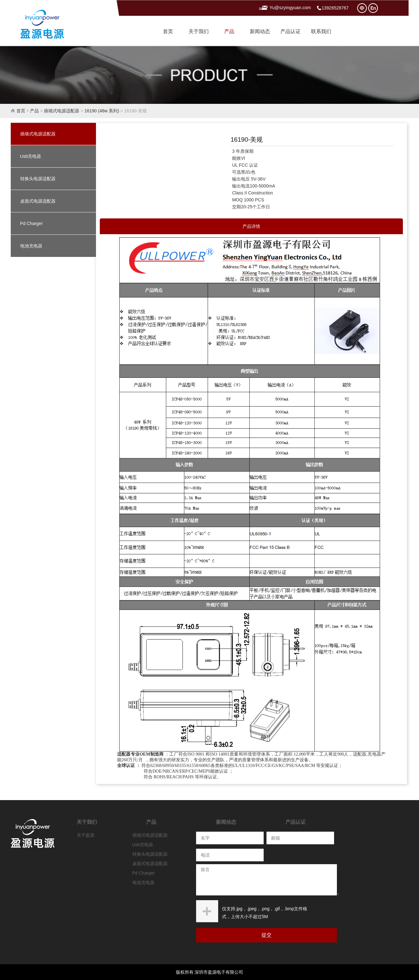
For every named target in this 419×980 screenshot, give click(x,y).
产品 (229, 31)
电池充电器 (31, 246)
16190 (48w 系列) (102, 111)
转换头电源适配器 (38, 179)
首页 (168, 31)
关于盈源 (86, 835)
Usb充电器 (31, 156)
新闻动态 (260, 31)
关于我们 (199, 31)
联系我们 (321, 31)
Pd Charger (32, 223)
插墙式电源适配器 (62, 111)
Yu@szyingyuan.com (290, 8)
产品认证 (290, 31)
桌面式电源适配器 (38, 201)
